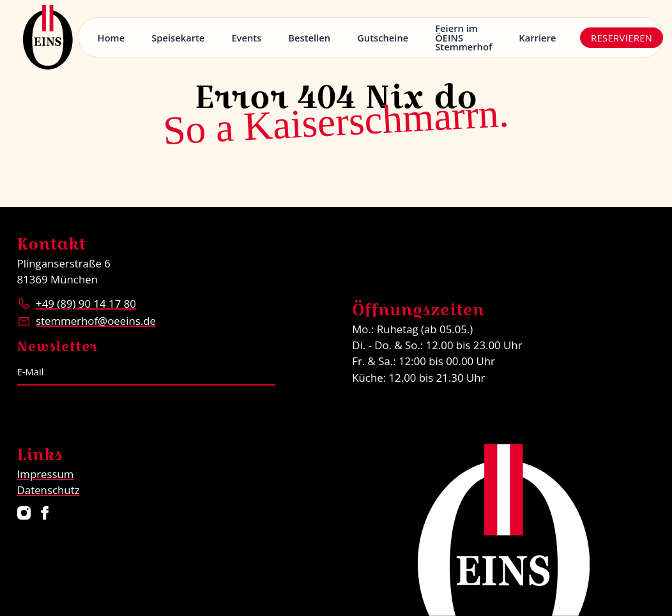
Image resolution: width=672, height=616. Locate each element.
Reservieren (622, 38)
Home (111, 38)
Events (246, 38)
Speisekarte (178, 38)
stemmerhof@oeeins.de (96, 321)
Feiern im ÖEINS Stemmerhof (463, 37)
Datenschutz (49, 490)
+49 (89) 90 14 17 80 (86, 304)
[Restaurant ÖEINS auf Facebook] (45, 513)
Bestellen (309, 38)
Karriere (537, 38)
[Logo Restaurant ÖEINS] (48, 38)
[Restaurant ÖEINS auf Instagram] (23, 513)
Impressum (46, 474)
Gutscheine (383, 38)
